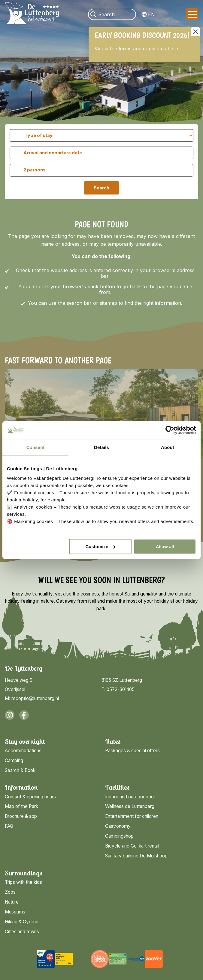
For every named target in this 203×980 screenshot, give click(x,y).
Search (101, 188)
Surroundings (24, 873)
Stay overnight (25, 742)
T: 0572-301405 (118, 689)
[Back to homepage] (32, 14)
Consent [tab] (36, 447)
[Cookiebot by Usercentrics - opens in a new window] (170, 430)
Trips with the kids (23, 882)
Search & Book (20, 770)
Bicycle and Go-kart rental (132, 846)
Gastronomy (118, 826)
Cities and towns (22, 932)
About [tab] (168, 447)
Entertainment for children (132, 816)
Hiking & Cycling (22, 922)
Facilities (117, 787)
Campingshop (119, 836)
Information (21, 787)
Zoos (10, 892)
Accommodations (23, 751)
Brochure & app (21, 816)
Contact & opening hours (30, 797)
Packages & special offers (132, 751)
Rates (113, 742)
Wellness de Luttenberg (130, 806)
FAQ (9, 826)
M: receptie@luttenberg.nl (32, 698)
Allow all (165, 546)
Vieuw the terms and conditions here (136, 49)
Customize (100, 546)
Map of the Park (21, 806)
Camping (14, 760)
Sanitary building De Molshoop (136, 856)
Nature (12, 902)
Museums (15, 912)
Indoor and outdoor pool (130, 797)
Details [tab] (101, 447)
